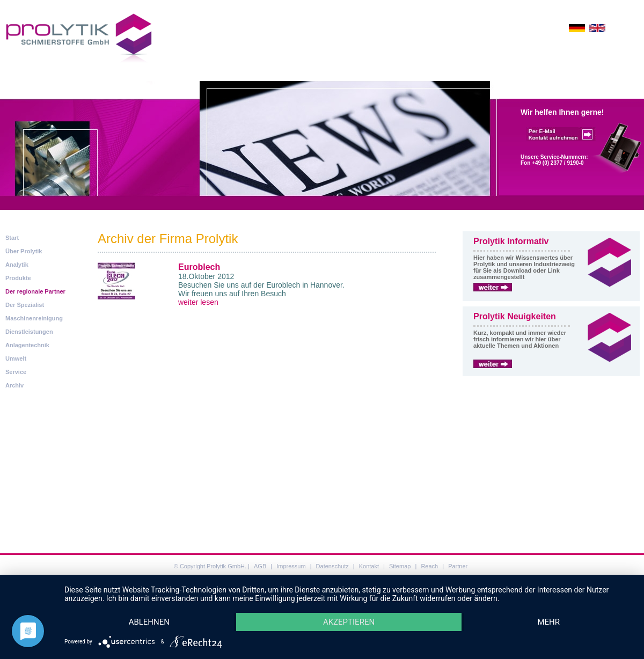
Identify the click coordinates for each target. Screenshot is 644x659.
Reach (429, 566)
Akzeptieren (349, 621)
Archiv (14, 385)
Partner (458, 566)
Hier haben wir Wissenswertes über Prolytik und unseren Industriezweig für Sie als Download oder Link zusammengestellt (524, 267)
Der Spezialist (25, 305)
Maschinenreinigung (34, 318)
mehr (548, 621)
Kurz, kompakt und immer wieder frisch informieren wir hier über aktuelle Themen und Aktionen (520, 339)
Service (16, 372)
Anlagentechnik (27, 345)
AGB (260, 566)
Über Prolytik (24, 251)
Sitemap (400, 566)
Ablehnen (150, 621)
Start (12, 238)
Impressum (291, 566)
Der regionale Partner (35, 291)
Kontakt (369, 566)
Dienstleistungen (29, 332)
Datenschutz (332, 566)
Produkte (18, 278)
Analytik (17, 265)
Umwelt (16, 358)
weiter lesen (198, 302)
